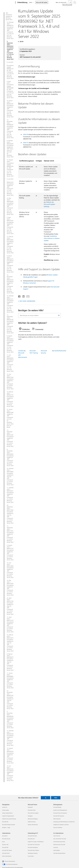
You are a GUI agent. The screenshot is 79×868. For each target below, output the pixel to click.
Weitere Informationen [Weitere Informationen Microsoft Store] (33, 825)
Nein (56, 798)
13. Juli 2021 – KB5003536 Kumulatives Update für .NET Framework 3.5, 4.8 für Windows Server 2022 (10, 773)
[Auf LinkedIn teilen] (23, 296)
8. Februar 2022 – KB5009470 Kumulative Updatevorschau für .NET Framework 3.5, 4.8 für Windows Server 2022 (10, 662)
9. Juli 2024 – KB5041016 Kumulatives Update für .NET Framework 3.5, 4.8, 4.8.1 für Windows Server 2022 (10, 187)
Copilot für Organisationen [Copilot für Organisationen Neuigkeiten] (8, 816)
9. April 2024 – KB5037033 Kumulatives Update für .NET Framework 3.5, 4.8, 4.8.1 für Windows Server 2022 (10, 225)
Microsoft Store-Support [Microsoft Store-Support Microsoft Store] (33, 813)
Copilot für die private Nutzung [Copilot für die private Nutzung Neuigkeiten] (9, 819)
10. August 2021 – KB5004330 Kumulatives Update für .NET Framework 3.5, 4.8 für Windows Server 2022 (10, 756)
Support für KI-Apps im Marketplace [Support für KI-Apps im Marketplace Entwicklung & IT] (36, 842)
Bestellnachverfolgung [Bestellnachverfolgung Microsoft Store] (33, 819)
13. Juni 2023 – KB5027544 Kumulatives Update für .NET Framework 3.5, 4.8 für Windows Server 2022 (10, 381)
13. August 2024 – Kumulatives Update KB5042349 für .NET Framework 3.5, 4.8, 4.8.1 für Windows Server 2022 (10, 168)
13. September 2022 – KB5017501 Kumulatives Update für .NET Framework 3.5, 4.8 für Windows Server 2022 (10, 534)
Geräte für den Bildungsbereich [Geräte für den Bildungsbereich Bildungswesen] (60, 810)
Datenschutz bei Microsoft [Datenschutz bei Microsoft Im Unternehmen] (59, 845)
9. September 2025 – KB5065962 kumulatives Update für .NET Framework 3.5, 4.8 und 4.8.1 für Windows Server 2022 (10, 50)
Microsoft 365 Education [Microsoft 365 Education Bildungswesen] (59, 816)
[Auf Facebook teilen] (19, 296)
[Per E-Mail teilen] (27, 296)
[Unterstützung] (22, 3)
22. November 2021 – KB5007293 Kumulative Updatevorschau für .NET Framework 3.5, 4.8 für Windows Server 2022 (10, 700)
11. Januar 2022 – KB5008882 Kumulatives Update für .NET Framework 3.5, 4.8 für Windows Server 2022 (10, 680)
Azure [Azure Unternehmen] (3, 842)
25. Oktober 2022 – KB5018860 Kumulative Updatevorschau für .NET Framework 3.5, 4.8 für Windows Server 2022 (10, 477)
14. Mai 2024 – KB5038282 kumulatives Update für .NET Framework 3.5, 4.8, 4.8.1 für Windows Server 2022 (10, 206)
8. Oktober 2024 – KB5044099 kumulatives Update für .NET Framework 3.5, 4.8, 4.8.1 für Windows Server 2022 (10, 149)
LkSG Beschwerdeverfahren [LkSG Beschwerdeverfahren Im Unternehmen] (59, 853)
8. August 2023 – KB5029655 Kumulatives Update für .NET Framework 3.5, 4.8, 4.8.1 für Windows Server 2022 (10, 344)
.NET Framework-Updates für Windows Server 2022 (9, 16)
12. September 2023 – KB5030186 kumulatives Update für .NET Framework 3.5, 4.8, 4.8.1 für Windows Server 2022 (10, 324)
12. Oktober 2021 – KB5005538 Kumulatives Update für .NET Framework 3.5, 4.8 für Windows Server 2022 (10, 738)
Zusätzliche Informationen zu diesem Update (52, 238)
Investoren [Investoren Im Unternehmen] (56, 847)
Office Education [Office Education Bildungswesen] (57, 819)
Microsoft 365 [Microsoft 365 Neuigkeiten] (5, 822)
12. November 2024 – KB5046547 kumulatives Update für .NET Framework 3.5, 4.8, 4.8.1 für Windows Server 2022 (10, 129)
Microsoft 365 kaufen (42, 2)
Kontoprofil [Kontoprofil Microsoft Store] (30, 807)
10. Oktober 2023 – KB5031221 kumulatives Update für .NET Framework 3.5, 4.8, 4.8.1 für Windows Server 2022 (10, 304)
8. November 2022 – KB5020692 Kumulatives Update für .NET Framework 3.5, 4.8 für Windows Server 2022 (10, 457)
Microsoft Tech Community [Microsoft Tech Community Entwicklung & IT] (34, 845)
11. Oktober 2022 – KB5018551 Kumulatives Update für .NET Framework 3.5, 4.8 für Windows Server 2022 (10, 495)
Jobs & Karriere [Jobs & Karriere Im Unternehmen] (57, 836)
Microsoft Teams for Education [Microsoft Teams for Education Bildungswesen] (60, 813)
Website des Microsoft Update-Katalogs (50, 204)
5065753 (26, 143)
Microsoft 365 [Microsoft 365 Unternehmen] (5, 847)
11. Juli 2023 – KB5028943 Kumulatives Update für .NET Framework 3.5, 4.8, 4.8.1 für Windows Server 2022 (10, 363)
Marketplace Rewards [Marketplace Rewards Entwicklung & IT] (33, 853)
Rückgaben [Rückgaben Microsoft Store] (30, 816)
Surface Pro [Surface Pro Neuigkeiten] (5, 807)
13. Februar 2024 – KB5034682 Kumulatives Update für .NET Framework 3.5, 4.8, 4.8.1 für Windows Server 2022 (10, 245)
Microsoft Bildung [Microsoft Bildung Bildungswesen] (57, 807)
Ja (46, 798)
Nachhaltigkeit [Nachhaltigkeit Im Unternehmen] (57, 850)
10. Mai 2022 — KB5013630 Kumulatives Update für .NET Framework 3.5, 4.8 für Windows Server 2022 (10, 588)
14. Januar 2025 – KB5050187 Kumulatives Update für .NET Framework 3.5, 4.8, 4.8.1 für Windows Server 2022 (10, 109)
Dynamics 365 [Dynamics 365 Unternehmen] (5, 845)
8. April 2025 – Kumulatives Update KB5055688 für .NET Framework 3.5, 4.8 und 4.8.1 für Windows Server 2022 (10, 89)
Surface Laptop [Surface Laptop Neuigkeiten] (5, 810)
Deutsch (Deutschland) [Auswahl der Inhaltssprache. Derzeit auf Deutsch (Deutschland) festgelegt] (10, 861)
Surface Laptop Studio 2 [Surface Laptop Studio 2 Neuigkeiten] (7, 813)
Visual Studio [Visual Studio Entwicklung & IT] (31, 856)
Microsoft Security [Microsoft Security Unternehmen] (6, 839)
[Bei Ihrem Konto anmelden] (75, 2)
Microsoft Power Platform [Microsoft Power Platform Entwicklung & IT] (33, 850)
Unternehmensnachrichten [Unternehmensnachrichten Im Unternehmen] (59, 842)
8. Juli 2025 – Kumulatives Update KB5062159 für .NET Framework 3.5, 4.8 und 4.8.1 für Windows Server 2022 (10, 70)
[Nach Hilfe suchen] (70, 2)
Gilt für (21, 42)
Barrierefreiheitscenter (59, 351)
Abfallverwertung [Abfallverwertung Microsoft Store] (32, 822)
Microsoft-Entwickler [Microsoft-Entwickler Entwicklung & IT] (32, 836)
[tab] (25, 329)
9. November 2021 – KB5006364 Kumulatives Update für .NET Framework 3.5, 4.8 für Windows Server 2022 (10, 720)
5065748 (26, 134)
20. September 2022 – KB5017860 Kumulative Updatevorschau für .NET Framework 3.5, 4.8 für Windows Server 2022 (10, 514)
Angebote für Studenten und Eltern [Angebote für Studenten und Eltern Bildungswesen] (61, 825)
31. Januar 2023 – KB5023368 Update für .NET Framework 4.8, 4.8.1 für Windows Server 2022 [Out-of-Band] (10, 418)
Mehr (31, 2)
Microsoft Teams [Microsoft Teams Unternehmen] (6, 853)
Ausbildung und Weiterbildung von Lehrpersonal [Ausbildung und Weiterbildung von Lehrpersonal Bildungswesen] (64, 822)
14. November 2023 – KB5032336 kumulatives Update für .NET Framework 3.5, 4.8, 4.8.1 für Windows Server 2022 (10, 284)
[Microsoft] (8, 3)
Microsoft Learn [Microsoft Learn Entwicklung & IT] (31, 839)
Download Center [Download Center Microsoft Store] (32, 810)
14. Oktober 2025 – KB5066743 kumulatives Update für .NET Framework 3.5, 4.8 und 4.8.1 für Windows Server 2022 (10, 30)
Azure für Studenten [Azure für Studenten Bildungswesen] (58, 827)
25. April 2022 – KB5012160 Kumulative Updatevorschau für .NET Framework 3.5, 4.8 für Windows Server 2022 (10, 606)
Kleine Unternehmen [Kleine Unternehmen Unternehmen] (7, 856)
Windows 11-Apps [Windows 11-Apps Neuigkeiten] (6, 827)
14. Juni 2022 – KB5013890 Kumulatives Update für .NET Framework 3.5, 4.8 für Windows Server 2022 (10, 570)
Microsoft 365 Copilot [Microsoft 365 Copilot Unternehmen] (7, 850)
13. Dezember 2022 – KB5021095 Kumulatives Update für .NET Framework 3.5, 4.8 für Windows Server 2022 (10, 438)
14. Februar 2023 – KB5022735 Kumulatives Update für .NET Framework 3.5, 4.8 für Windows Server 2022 (10, 399)
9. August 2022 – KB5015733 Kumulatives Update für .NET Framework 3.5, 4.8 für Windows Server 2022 (10, 553)
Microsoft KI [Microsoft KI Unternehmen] (5, 836)
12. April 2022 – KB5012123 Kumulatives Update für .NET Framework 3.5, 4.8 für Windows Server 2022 (10, 624)
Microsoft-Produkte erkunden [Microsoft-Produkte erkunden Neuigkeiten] (9, 825)
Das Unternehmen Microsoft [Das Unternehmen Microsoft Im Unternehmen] (60, 839)
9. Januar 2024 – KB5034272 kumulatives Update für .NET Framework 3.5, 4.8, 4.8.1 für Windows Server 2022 (10, 264)
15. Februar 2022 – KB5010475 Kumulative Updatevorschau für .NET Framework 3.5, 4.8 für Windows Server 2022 (10, 643)
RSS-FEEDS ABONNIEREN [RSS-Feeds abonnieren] (28, 301)
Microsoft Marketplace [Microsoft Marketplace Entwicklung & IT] (33, 847)
